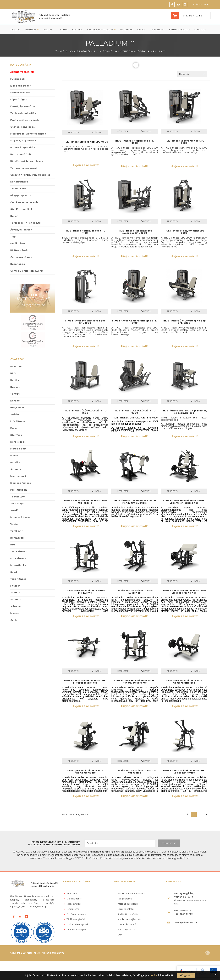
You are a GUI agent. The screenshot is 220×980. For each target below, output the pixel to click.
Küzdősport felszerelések (27, 161)
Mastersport (18, 476)
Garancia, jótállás (125, 909)
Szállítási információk (127, 914)
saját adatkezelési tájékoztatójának (128, 855)
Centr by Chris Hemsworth (27, 271)
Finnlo (14, 455)
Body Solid (17, 407)
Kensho (15, 401)
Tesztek (49, 30)
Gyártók (77, 30)
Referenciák (157, 30)
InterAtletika (18, 565)
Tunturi (15, 394)
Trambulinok (18, 188)
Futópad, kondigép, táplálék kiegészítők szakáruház (45, 885)
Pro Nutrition (19, 490)
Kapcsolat (201, 30)
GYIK (119, 935)
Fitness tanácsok (180, 30)
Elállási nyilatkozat (125, 930)
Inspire (15, 613)
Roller (14, 216)
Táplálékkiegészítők (23, 113)
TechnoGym (18, 497)
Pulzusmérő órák (21, 154)
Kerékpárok (18, 243)
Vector (15, 524)
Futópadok (17, 79)
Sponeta (16, 469)
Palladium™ (159, 51)
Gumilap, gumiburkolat (25, 202)
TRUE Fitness (19, 551)
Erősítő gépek (112, 51)
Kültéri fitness (19, 182)
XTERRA (15, 593)
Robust (15, 387)
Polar (14, 428)
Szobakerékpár (20, 93)
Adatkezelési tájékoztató (129, 919)
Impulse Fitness (20, 517)
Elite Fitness (18, 558)
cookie (154, 975)
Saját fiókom (200, 4)
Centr (14, 620)
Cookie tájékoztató (126, 924)
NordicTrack (18, 442)
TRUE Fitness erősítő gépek (136, 51)
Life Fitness (18, 421)
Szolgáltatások (124, 899)
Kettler (15, 380)
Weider (15, 414)
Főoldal (15, 30)
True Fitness (18, 579)
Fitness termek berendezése (130, 894)
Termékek (32, 30)
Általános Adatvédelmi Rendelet (85, 852)
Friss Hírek (126, 30)
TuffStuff (16, 531)
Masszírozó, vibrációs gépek (28, 134)
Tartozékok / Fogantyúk (26, 223)
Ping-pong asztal (21, 195)
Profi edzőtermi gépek (90, 51)
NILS (13, 373)
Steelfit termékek (21, 209)
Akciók (141, 30)
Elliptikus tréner (20, 86)
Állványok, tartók (21, 230)
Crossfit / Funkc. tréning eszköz (30, 175)
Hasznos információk (101, 30)
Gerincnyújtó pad (21, 257)
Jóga (13, 236)
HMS (13, 545)
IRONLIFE (16, 366)
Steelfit (15, 510)
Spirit (14, 572)
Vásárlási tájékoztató (127, 904)
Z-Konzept (17, 503)
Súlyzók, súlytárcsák (23, 141)
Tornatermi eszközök (24, 168)
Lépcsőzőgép (19, 99)
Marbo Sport (18, 449)
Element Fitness (21, 483)
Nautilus (15, 462)
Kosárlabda (18, 264)
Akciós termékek (22, 72)
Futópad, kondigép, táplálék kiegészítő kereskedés (54, 16)
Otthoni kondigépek (23, 127)
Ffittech (15, 586)
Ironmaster (17, 538)
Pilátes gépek (19, 250)
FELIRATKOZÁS (169, 843)
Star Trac (16, 435)
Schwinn (15, 606)
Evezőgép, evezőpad (23, 106)
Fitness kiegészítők (23, 147)
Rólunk (63, 30)
